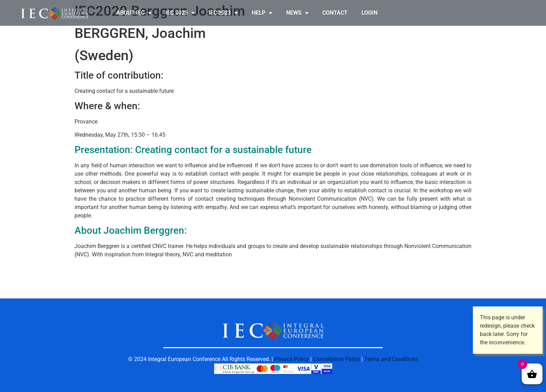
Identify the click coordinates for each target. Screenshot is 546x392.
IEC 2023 (223, 13)
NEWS (297, 13)
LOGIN (369, 13)
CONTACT (335, 13)
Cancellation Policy (337, 359)
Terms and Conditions (391, 359)
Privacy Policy (292, 359)
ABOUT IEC (134, 13)
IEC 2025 (180, 13)
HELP (262, 13)
